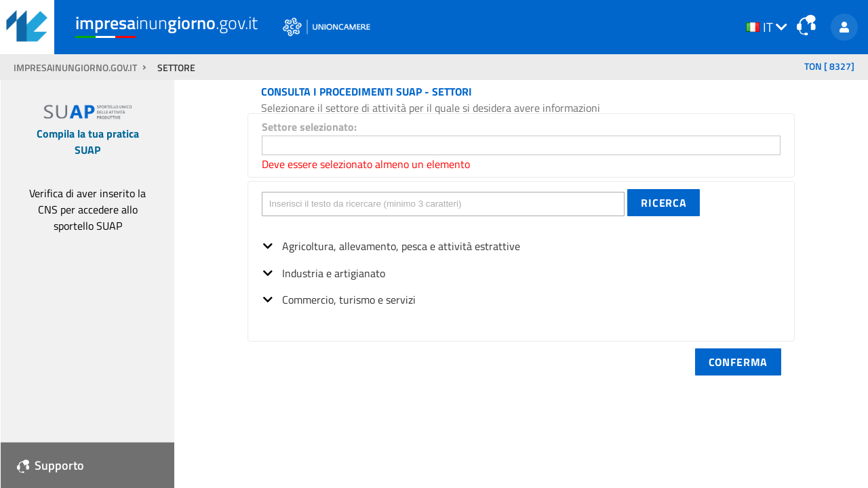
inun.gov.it (166, 22)
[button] (664, 203)
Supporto (51, 465)
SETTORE (176, 68)
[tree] (521, 269)
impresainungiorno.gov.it (76, 68)
